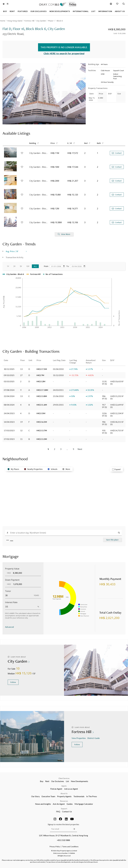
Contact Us (67, 811)
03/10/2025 (9, 381)
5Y (21, 266)
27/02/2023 (9, 439)
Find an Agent (56, 789)
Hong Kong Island (15, 21)
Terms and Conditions (70, 847)
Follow (13, 682)
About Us (64, 793)
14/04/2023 (9, 422)
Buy (42, 781)
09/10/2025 (9, 375)
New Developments (79, 781)
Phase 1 (51, 21)
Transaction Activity (15, 257)
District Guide (94, 738)
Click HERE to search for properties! (64, 53)
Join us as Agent (71, 789)
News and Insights (43, 804)
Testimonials (79, 796)
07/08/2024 (9, 390)
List (67, 781)
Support (64, 809)
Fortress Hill (29, 21)
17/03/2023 (9, 430)
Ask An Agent (59, 804)
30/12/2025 (9, 369)
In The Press (92, 796)
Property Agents (64, 796)
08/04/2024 (9, 405)
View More (64, 234)
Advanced (9, 627)
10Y (28, 266)
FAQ (58, 811)
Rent (47, 781)
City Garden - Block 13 (39, 209)
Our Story (35, 796)
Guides (70, 804)
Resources (64, 801)
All (35, 266)
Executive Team (48, 796)
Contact (117, 153)
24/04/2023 (9, 413)
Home (3, 21)
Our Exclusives (58, 781)
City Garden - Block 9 (39, 153)
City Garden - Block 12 (39, 195)
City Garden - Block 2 (39, 222)
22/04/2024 (9, 396)
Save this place (112, 540)
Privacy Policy (55, 847)
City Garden (41, 21)
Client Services (64, 778)
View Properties (79, 738)
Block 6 (60, 21)
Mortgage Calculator (84, 804)
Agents (64, 786)
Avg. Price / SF (12, 251)
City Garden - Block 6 (39, 181)
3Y (14, 266)
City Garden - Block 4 (39, 167)
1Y (8, 266)
